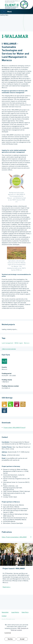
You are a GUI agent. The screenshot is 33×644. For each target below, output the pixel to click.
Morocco (27, 343)
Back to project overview (9, 349)
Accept (22, 639)
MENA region (19, 343)
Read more (7, 587)
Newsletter (5, 612)
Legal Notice (15, 612)
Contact (4, 616)
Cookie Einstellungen (8, 619)
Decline (10, 639)
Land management (8, 343)
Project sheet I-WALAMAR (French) (14, 427)
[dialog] (16, 632)
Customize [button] (8, 633)
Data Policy (25, 612)
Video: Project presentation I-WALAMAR (14, 537)
